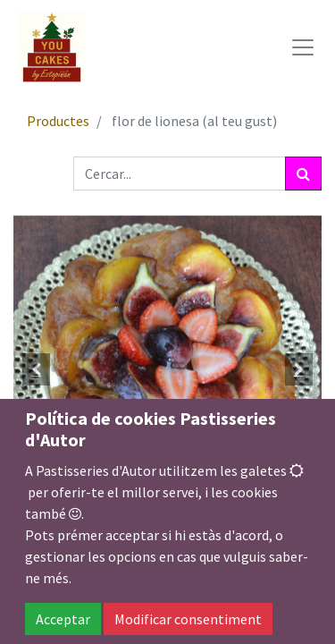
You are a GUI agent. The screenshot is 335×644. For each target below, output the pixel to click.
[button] (37, 369)
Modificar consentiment (188, 619)
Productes (58, 121)
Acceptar (63, 619)
